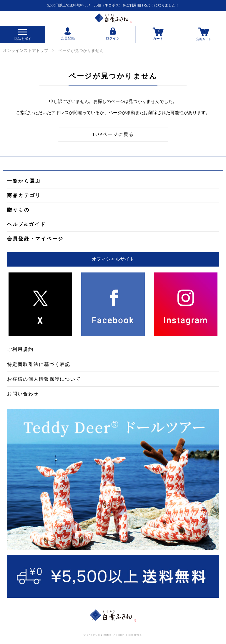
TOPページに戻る (113, 134)
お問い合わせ (23, 394)
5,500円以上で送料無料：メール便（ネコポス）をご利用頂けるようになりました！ (113, 5)
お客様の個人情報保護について (44, 379)
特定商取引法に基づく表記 (39, 364)
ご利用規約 (20, 349)
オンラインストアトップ (26, 51)
